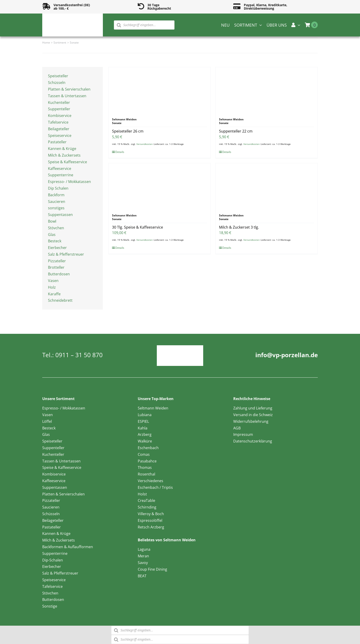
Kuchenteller (59, 102)
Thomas (145, 467)
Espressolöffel (150, 520)
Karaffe (54, 294)
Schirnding (147, 507)
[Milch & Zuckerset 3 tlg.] (267, 186)
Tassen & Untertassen (67, 96)
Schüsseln (57, 83)
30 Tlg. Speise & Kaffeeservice (138, 227)
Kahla (143, 428)
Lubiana (145, 415)
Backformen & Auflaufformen (68, 547)
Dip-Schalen (53, 560)
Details (120, 152)
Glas (52, 235)
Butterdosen (59, 274)
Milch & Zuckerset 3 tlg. (239, 227)
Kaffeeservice (60, 169)
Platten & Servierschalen (69, 89)
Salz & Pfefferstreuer (66, 254)
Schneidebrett (60, 300)
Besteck (55, 241)
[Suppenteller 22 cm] (267, 90)
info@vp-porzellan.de (287, 355)
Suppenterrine (61, 175)
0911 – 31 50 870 (79, 355)
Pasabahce (147, 461)
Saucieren (57, 202)
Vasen (53, 281)
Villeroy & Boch (151, 514)
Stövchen (56, 228)
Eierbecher (57, 248)
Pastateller (57, 142)
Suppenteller (59, 109)
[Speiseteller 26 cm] (160, 90)
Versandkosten (145, 144)
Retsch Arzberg (151, 527)
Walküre (145, 441)
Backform (56, 195)
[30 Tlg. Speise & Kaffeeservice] (160, 186)
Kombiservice (60, 116)
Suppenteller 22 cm (236, 131)
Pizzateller (57, 261)
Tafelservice (58, 122)
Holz (52, 287)
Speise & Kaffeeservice (67, 162)
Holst (142, 494)
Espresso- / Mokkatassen (69, 182)
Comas (144, 454)
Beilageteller (59, 129)
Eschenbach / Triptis (155, 487)
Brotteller (56, 267)
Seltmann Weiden (153, 408)
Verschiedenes (150, 481)
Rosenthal (146, 474)
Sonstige (50, 606)
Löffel (47, 421)
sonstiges (56, 208)
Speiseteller (58, 76)
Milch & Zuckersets (64, 155)
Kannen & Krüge (62, 149)
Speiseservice (60, 135)
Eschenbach (148, 448)
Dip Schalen (58, 188)
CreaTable (146, 500)
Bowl (52, 221)
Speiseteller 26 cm (128, 131)
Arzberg (145, 434)
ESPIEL (143, 421)
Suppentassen (60, 215)
